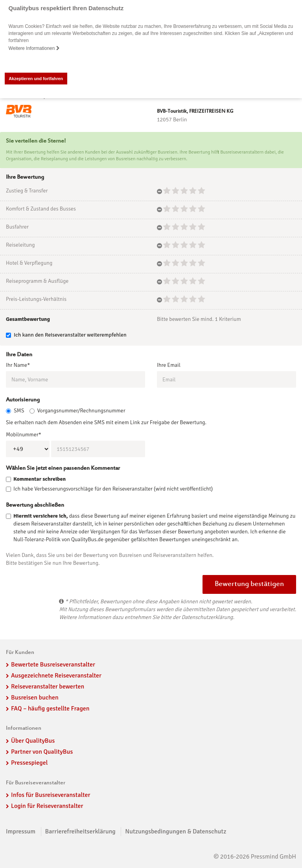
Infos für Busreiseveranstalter (51, 795)
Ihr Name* (18, 365)
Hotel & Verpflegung (29, 263)
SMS (15, 411)
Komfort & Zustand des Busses (41, 209)
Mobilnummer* (24, 435)
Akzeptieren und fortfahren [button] (36, 79)
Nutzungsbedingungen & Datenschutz (176, 831)
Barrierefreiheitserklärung (80, 831)
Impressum (21, 831)
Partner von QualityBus (42, 752)
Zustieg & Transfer (27, 191)
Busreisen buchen (35, 698)
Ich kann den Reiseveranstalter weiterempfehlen (66, 335)
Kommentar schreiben (40, 479)
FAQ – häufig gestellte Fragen (50, 709)
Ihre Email (169, 365)
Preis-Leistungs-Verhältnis (36, 299)
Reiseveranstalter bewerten (48, 687)
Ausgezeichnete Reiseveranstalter (56, 676)
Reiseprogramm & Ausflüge (37, 281)
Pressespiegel (29, 763)
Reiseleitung (20, 245)
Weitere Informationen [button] (34, 48)
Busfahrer (17, 227)
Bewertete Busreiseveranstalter (53, 665)
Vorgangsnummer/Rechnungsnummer (77, 411)
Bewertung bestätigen (249, 584)
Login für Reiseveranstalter (47, 806)
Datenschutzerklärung (207, 617)
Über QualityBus (33, 741)
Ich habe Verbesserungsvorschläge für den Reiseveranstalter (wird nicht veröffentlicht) (113, 489)
